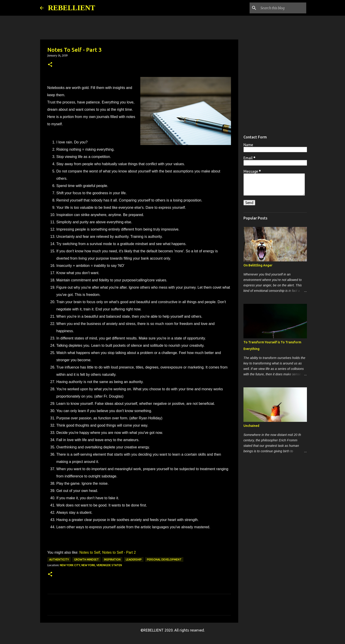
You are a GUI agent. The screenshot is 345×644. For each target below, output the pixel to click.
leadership (134, 559)
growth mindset (86, 559)
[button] (50, 65)
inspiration (112, 559)
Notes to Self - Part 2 (118, 552)
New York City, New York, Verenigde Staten (91, 565)
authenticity (59, 559)
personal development (164, 559)
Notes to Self (90, 552)
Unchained (251, 426)
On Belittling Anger (258, 265)
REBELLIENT (72, 8)
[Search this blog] (282, 8)
